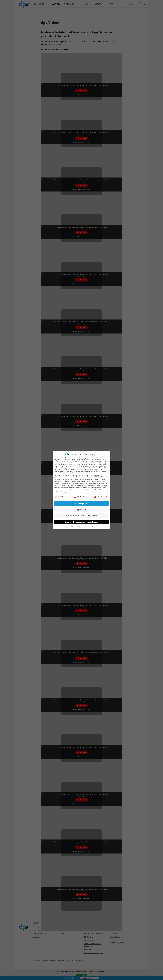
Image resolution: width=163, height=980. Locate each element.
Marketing (79, 496)
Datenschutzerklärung (76, 490)
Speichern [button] (81, 510)
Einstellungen (63, 492)
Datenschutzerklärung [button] (82, 526)
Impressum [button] (92, 526)
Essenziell (59, 496)
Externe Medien (100, 496)
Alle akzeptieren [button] (81, 504)
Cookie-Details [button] (72, 526)
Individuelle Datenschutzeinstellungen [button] (81, 522)
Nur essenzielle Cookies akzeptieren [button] (81, 516)
